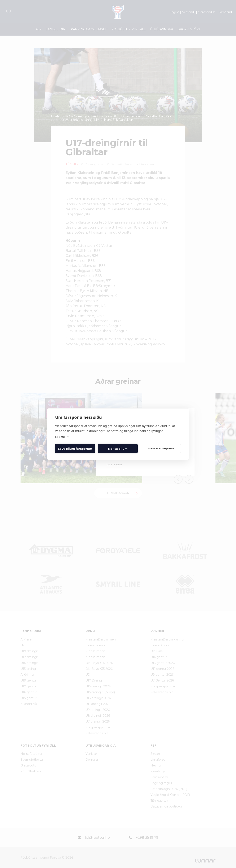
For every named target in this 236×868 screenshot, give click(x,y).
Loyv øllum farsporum (75, 449)
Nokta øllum (118, 449)
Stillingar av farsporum (161, 448)
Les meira (62, 436)
